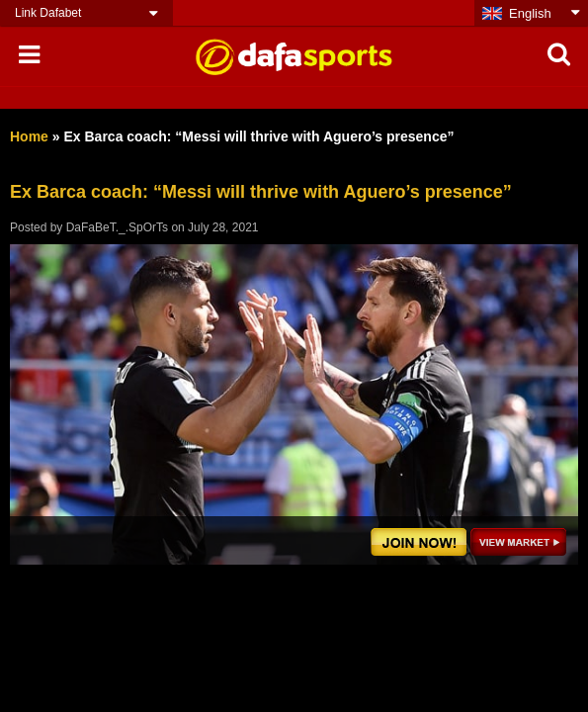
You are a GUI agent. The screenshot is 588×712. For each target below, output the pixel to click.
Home (29, 136)
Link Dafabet (48, 13)
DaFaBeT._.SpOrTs (117, 227)
